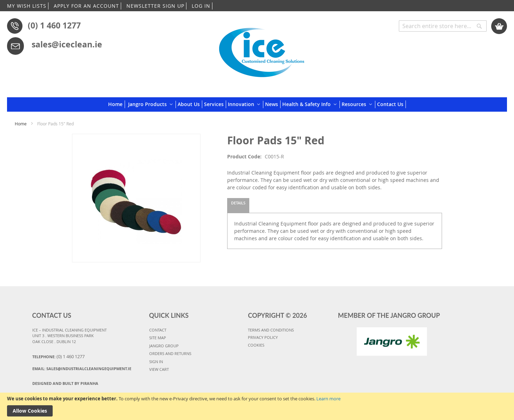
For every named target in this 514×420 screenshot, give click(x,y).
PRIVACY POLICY (263, 337)
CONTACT (158, 330)
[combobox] (443, 26)
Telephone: (58, 356)
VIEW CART (159, 369)
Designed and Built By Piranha (65, 383)
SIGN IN (156, 362)
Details (238, 203)
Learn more (328, 399)
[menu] (257, 104)
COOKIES (256, 345)
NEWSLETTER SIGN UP (155, 6)
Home (21, 124)
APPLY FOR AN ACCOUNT (86, 6)
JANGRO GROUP (164, 346)
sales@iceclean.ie (67, 44)
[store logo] (262, 50)
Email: (82, 369)
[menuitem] (117, 104)
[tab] (238, 205)
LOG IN (201, 6)
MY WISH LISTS (27, 6)
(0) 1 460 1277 (54, 25)
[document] (257, 406)
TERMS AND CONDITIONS (271, 330)
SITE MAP (158, 338)
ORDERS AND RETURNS (170, 353)
